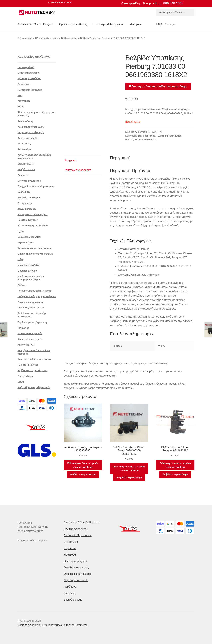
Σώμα (21, 382)
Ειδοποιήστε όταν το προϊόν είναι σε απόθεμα (158, 87)
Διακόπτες (23, 175)
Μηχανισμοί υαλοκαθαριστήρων (35, 254)
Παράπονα (70, 587)
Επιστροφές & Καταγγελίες (108, 24)
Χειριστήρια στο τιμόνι (30, 339)
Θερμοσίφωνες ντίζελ (30, 237)
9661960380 (151, 140)
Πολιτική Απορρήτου (76, 529)
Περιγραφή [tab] (70, 160)
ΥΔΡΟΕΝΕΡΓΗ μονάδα (30, 333)
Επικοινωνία (71, 542)
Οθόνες (22, 285)
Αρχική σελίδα (25, 38)
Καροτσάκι (70, 548)
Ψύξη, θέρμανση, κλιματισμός (34, 387)
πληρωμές (70, 593)
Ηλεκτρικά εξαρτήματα (47, 38)
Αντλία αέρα (24, 149)
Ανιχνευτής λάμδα (28, 138)
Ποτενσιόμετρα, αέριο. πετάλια (35, 291)
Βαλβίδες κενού (69, 38)
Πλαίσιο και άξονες (28, 365)
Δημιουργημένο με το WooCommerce (66, 625)
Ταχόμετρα (24, 328)
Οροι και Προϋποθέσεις (73, 24)
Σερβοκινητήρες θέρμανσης (33, 322)
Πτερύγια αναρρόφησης (31, 302)
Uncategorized (26, 67)
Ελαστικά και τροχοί (29, 73)
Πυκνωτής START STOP (31, 308)
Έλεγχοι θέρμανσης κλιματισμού (36, 186)
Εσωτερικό (24, 84)
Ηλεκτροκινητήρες (28, 220)
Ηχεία (21, 231)
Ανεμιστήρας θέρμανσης (31, 127)
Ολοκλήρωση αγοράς (76, 567)
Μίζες (21, 259)
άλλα (20, 107)
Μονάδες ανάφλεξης (29, 265)
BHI (20, 95)
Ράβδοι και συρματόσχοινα (33, 370)
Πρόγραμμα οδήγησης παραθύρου (37, 296)
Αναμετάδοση (25, 121)
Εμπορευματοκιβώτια (29, 78)
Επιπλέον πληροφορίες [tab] (77, 170)
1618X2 (139, 140)
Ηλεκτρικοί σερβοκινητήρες (33, 215)
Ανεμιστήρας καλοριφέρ (31, 132)
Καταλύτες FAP (26, 345)
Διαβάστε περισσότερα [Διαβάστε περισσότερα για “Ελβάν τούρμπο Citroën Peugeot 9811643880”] (175, 474)
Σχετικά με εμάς (73, 600)
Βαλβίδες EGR (26, 164)
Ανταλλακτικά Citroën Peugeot (35, 24)
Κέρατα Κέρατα (26, 243)
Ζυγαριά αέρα (25, 203)
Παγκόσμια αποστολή (76, 580)
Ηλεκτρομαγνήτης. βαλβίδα (33, 226)
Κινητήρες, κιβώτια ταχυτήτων (34, 359)
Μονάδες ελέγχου (27, 271)
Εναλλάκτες (24, 192)
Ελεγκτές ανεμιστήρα (29, 181)
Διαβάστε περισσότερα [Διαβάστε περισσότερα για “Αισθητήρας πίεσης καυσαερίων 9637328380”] (83, 474)
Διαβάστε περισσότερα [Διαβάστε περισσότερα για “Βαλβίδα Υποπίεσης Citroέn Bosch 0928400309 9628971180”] (129, 478)
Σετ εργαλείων (26, 376)
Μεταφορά (136, 24)
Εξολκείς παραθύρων (29, 198)
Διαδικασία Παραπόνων (78, 535)
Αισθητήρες (24, 101)
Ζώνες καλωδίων (27, 209)
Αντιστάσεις (24, 144)
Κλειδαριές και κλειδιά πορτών (35, 248)
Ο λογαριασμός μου (75, 561)
